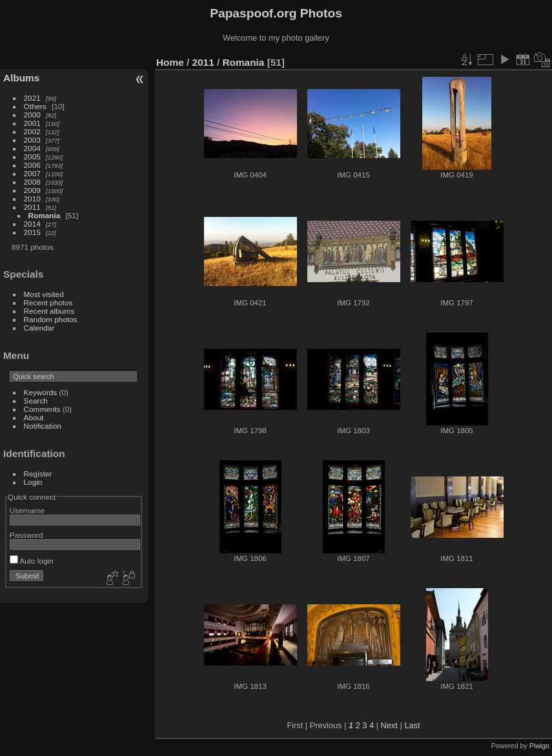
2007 (32, 173)
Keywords (41, 392)
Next (389, 725)
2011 (32, 207)
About (34, 417)
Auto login (32, 561)
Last (412, 725)
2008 (32, 182)
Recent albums (49, 311)
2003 (32, 140)
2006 (32, 165)
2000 (32, 115)
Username (27, 510)
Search (36, 401)
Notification (43, 426)
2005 (32, 157)
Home (170, 62)
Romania (45, 215)
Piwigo (539, 746)
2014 (32, 224)
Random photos (51, 319)
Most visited (44, 294)
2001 (32, 123)
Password (26, 535)
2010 (32, 199)
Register (38, 474)
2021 (32, 98)
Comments (42, 409)
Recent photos (48, 302)
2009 (32, 190)
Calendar (39, 328)
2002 (32, 131)
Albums (21, 78)
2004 (32, 148)
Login (33, 482)
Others (35, 106)
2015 (32, 232)
